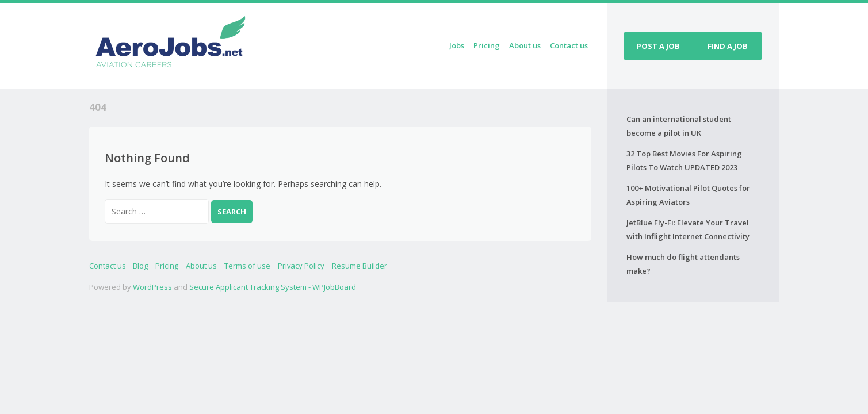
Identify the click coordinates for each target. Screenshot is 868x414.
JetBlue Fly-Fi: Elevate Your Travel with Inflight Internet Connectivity (688, 229)
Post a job (658, 46)
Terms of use (247, 266)
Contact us (569, 45)
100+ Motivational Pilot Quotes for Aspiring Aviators (688, 195)
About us (525, 45)
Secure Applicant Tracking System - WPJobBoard (273, 287)
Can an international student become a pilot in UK (679, 126)
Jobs (457, 45)
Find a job (728, 46)
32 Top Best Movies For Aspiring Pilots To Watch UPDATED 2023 (684, 160)
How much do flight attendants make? (683, 264)
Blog (140, 266)
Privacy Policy (301, 266)
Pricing (487, 45)
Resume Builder (360, 266)
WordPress (152, 287)
